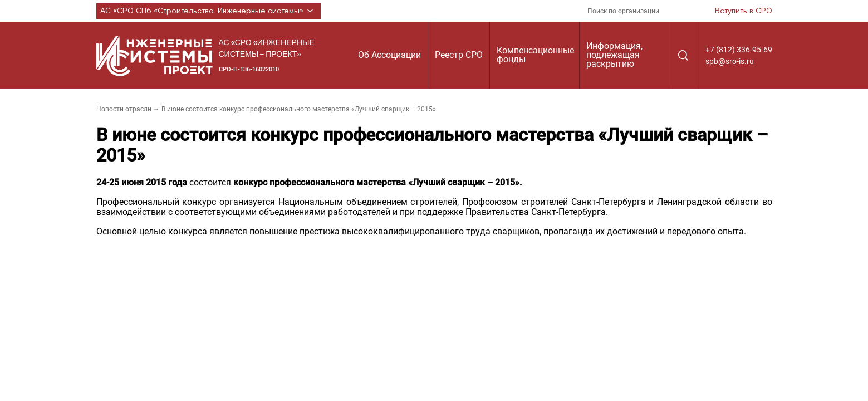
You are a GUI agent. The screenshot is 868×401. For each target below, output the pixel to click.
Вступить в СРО (744, 11)
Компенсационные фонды (535, 55)
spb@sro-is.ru (730, 61)
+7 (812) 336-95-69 (739, 50)
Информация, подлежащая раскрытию (614, 55)
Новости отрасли (124, 109)
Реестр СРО (459, 55)
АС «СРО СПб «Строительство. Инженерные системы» (209, 11)
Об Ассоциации (389, 55)
